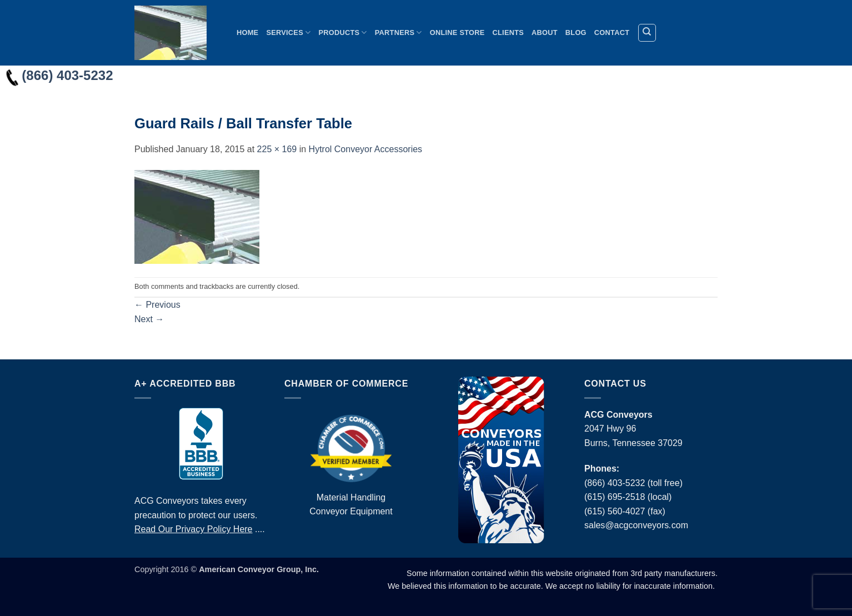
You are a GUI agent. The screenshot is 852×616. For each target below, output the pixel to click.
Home (247, 32)
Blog (576, 32)
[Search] (647, 33)
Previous (157, 305)
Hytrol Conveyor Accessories (366, 149)
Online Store (457, 32)
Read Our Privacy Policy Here (194, 529)
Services (288, 32)
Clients (508, 32)
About (545, 32)
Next (149, 319)
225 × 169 (277, 149)
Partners (399, 32)
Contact (612, 32)
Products (342, 32)
